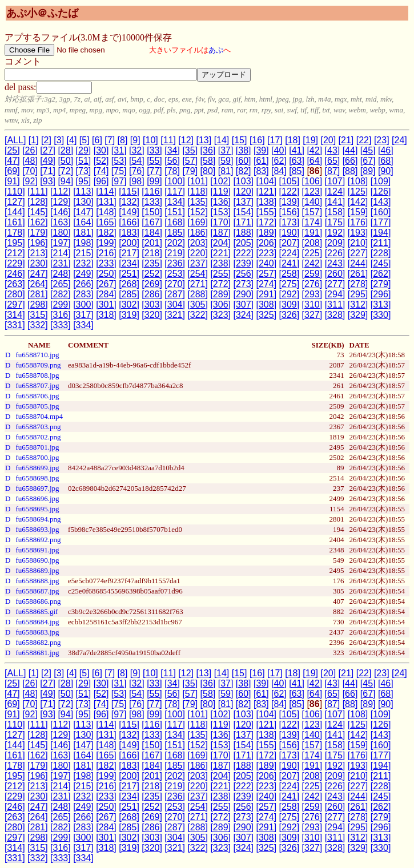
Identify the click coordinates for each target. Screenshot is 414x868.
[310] (312, 304)
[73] (84, 171)
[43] (333, 150)
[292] (290, 294)
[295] (358, 294)
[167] (152, 222)
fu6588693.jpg (37, 529)
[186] (198, 233)
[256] (243, 274)
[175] (335, 222)
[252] (152, 274)
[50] (65, 161)
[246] (15, 274)
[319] (129, 315)
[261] (358, 274)
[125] (358, 191)
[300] (83, 304)
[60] (244, 161)
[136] (220, 202)
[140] (312, 202)
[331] (15, 325)
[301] (106, 304)
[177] (381, 222)
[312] (358, 304)
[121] (267, 191)
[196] (38, 243)
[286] (152, 294)
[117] (175, 191)
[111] (38, 191)
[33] (154, 150)
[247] (38, 274)
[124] (335, 191)
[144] (15, 212)
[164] (83, 222)
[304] (175, 304)
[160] (381, 212)
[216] (106, 253)
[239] (243, 263)
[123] (312, 191)
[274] (267, 284)
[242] (312, 263)
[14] (222, 140)
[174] (312, 222)
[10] (150, 140)
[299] (61, 304)
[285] (129, 294)
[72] (65, 171)
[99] (154, 181)
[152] (198, 212)
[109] (381, 181)
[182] (106, 233)
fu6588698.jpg (37, 478)
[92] (30, 181)
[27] (48, 150)
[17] (275, 140)
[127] (15, 202)
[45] (368, 150)
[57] (190, 161)
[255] (220, 274)
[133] (152, 202)
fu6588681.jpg (37, 653)
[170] (220, 222)
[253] (175, 274)
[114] (106, 191)
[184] (152, 233)
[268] (129, 284)
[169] (198, 222)
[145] (38, 212)
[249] (83, 274)
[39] (261, 150)
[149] (129, 212)
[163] (61, 222)
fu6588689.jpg (37, 570)
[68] (386, 161)
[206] (267, 243)
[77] (154, 171)
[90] (386, 171)
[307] (243, 304)
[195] (15, 243)
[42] (314, 150)
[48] (30, 161)
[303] (152, 304)
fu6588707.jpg (37, 385)
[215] (83, 253)
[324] (243, 315)
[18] (293, 140)
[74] (101, 171)
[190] (290, 233)
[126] (381, 191)
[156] (290, 212)
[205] (243, 243)
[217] (129, 253)
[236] (175, 263)
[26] (30, 150)
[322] (198, 315)
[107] (335, 181)
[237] (198, 263)
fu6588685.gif (37, 611)
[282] (61, 294)
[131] (106, 202)
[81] (226, 171)
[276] (312, 284)
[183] (129, 233)
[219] (175, 253)
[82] (244, 171)
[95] (84, 181)
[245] (381, 263)
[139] (290, 202)
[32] (137, 150)
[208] (312, 243)
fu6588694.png (38, 519)
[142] (358, 202)
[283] (83, 294)
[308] (267, 304)
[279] (381, 284)
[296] (381, 294)
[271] (198, 284)
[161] (15, 222)
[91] (12, 181)
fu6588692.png (38, 540)
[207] (290, 243)
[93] (48, 181)
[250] (106, 274)
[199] (106, 243)
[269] (152, 284)
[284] (106, 294)
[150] (152, 212)
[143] (381, 202)
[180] (61, 233)
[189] (267, 233)
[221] (220, 253)
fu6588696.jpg (37, 498)
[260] (335, 274)
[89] (368, 171)
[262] (381, 274)
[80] (208, 171)
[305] (198, 304)
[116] (152, 191)
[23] (382, 140)
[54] (137, 161)
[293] (312, 294)
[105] (290, 181)
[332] (38, 325)
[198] (83, 243)
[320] (152, 315)
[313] (381, 304)
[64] (314, 161)
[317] (83, 315)
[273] (243, 284)
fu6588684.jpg (37, 622)
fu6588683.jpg (37, 632)
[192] (335, 233)
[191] (312, 233)
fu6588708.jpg (37, 375)
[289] (220, 294)
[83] (261, 171)
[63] (297, 161)
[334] (83, 325)
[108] (358, 181)
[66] (350, 161)
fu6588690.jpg (37, 560)
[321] (175, 315)
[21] (346, 140)
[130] (83, 202)
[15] (240, 140)
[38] (244, 150)
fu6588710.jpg (37, 355)
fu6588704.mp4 (39, 416)
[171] (243, 222)
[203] (198, 243)
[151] (175, 212)
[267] (106, 284)
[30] (101, 150)
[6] (97, 140)
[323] (220, 315)
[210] (358, 243)
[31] (119, 150)
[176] (358, 222)
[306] (220, 304)
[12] (186, 140)
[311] (335, 304)
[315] (38, 315)
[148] (106, 212)
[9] (135, 140)
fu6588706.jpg (37, 396)
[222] (243, 253)
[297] (15, 304)
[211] (381, 243)
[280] (15, 294)
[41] (297, 150)
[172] (267, 222)
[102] (220, 181)
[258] (290, 274)
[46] (386, 150)
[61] (261, 161)
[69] (12, 171)
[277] (335, 284)
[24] (399, 140)
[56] (172, 161)
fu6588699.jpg (37, 468)
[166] (129, 222)
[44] (350, 150)
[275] (290, 284)
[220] (198, 253)
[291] (267, 294)
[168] (175, 222)
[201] (152, 243)
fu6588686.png (38, 601)
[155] (267, 212)
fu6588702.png (38, 437)
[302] (129, 304)
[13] (204, 140)
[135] (198, 202)
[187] (220, 233)
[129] (61, 202)
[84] (279, 171)
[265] (61, 284)
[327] (312, 315)
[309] (290, 304)
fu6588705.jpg (37, 406)
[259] (312, 274)
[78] (172, 171)
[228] (381, 253)
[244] (358, 263)
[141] (335, 202)
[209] (335, 243)
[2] (46, 140)
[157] (312, 212)
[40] (279, 150)
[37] (226, 150)
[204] (220, 243)
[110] (15, 191)
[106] (312, 181)
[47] (12, 161)
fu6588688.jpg (37, 581)
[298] (38, 304)
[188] (243, 233)
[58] (208, 161)
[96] (101, 181)
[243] (335, 263)
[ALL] (15, 140)
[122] (290, 191)
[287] (175, 294)
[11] (168, 140)
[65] (333, 161)
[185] (175, 233)
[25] (12, 150)
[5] (85, 140)
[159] (358, 212)
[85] (297, 171)
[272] (220, 284)
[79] (190, 171)
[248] (61, 274)
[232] (83, 263)
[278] (358, 284)
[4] (72, 140)
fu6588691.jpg (37, 550)
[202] (175, 243)
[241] (290, 263)
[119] (220, 191)
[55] (154, 161)
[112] (61, 191)
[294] (335, 294)
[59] (226, 161)
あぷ (216, 50)
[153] (220, 212)
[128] (38, 202)
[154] (243, 212)
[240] (267, 263)
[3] (59, 140)
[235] (152, 263)
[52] (101, 161)
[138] (267, 202)
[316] (61, 315)
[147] (83, 212)
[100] (175, 181)
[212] (15, 253)
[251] (129, 274)
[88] (350, 171)
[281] (38, 294)
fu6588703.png (38, 427)
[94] (65, 181)
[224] (290, 253)
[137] (243, 202)
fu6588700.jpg (37, 457)
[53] (119, 161)
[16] (257, 140)
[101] (198, 181)
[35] (190, 150)
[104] (266, 181)
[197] (61, 243)
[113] (83, 191)
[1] (34, 140)
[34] (172, 150)
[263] (15, 284)
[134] (175, 202)
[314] (15, 315)
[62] (279, 161)
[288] (198, 294)
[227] (358, 253)
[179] (38, 233)
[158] (335, 212)
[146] (61, 212)
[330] (381, 315)
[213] (38, 253)
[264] (38, 284)
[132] (129, 202)
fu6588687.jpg (37, 591)
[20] (328, 140)
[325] (267, 315)
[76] (137, 171)
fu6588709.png (38, 365)
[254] (198, 274)
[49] (48, 161)
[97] (119, 181)
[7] (110, 140)
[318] (106, 315)
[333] (61, 325)
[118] (198, 191)
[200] (129, 243)
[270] (175, 284)
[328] (335, 315)
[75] (119, 171)
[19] (310, 140)
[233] (106, 263)
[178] (15, 233)
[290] (243, 294)
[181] (83, 233)
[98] (137, 181)
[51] (84, 161)
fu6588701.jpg (37, 447)
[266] (83, 284)
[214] (61, 253)
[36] (208, 150)
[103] (243, 181)
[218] (152, 253)
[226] (335, 253)
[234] (129, 263)
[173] (290, 222)
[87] (333, 171)
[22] (364, 140)
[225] (312, 253)
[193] (358, 233)
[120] (243, 191)
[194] (381, 233)
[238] (220, 263)
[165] (106, 222)
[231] (61, 263)
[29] (84, 150)
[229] (15, 263)
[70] (30, 171)
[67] (368, 161)
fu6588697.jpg (37, 488)
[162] (38, 222)
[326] (290, 315)
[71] (48, 171)
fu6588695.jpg (37, 509)
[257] (267, 274)
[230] (38, 263)
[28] (65, 150)
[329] (358, 315)
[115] (129, 191)
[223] (267, 253)
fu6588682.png (38, 642)
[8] (123, 140)
